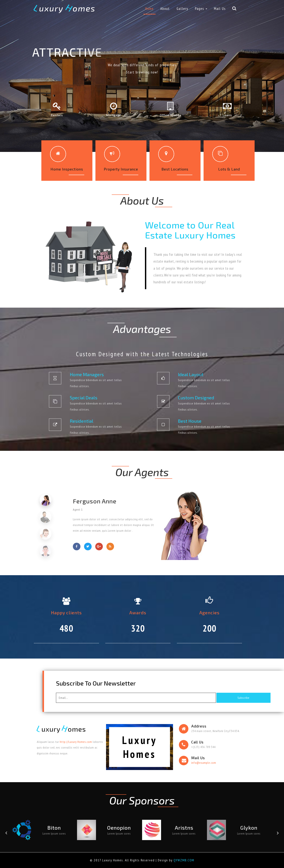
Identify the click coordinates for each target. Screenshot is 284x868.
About (165, 8)
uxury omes (65, 8)
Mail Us (220, 8)
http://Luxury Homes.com (76, 742)
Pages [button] (201, 8)
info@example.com (204, 763)
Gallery (182, 8)
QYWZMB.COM (184, 860)
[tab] (46, 500)
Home (149, 8)
